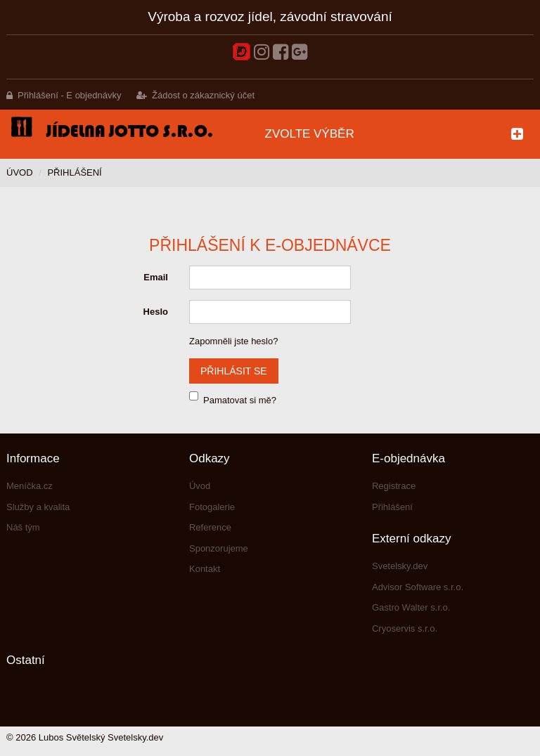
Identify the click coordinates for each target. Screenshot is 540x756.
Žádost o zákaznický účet (203, 95)
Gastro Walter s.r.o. (411, 607)
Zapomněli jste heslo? (233, 341)
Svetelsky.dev (400, 566)
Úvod (20, 172)
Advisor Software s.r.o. (418, 587)
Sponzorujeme (219, 548)
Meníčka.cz (30, 486)
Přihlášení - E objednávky (69, 95)
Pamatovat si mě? (240, 400)
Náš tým (23, 527)
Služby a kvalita (38, 507)
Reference (210, 527)
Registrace (394, 486)
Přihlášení (392, 507)
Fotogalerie (212, 507)
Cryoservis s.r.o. (405, 628)
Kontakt (205, 569)
